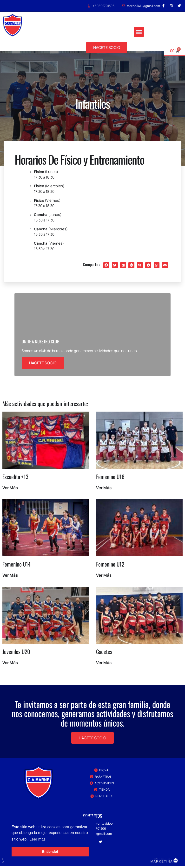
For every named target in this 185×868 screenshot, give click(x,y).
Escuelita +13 (15, 479)
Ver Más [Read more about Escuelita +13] (10, 490)
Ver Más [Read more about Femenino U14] (10, 577)
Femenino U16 (110, 479)
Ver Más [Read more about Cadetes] (104, 665)
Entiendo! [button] (50, 852)
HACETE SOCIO (43, 365)
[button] (139, 32)
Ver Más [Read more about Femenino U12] (104, 577)
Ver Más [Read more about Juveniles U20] (10, 665)
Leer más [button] (37, 839)
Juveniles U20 (16, 654)
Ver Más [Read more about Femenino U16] (104, 490)
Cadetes (104, 654)
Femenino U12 (110, 566)
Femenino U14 (17, 566)
